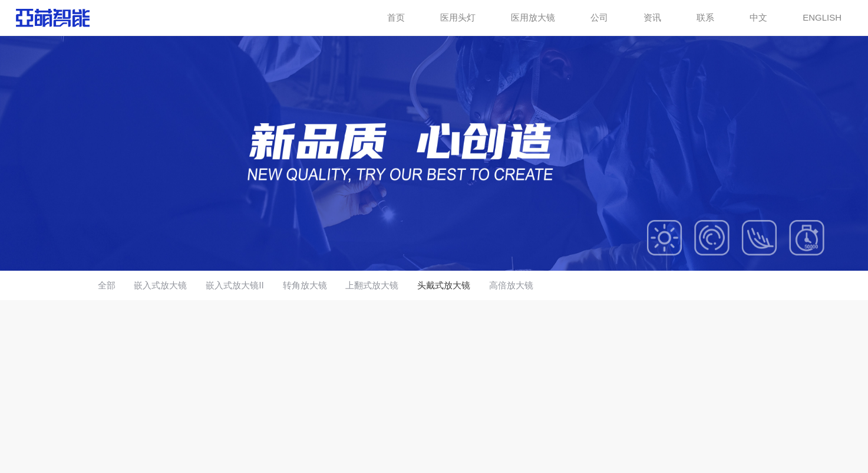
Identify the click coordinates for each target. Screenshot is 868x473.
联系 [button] (705, 17)
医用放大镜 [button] (533, 17)
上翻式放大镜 (372, 285)
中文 (758, 17)
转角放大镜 (305, 285)
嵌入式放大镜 (160, 285)
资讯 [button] (652, 17)
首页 (396, 17)
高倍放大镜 (511, 285)
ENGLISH (822, 17)
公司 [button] (599, 17)
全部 (107, 285)
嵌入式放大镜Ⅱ (235, 285)
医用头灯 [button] (458, 17)
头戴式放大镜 (444, 285)
